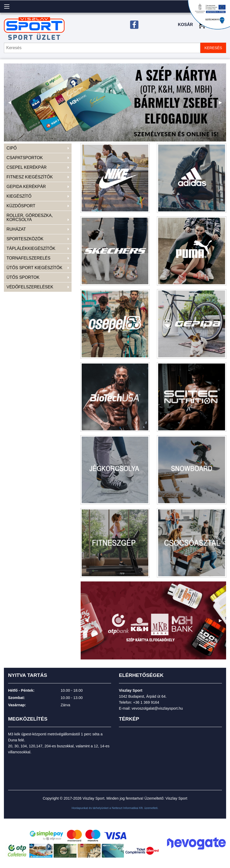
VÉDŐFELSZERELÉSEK (30, 287)
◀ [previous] (12, 104)
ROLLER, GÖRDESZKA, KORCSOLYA (30, 218)
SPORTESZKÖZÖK (25, 239)
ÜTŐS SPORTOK (23, 277)
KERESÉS (213, 48)
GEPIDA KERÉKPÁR (26, 187)
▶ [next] (222, 104)
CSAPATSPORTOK (25, 158)
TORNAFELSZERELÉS (28, 258)
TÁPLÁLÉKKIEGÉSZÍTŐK (31, 248)
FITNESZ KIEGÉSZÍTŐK (30, 177)
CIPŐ (12, 148)
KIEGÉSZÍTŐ (19, 196)
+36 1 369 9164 (146, 702)
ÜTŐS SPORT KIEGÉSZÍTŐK (34, 268)
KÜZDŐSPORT (21, 206)
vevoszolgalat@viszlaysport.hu (157, 708)
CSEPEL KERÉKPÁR (27, 167)
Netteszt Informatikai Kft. (128, 808)
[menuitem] (38, 148)
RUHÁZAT (16, 229)
